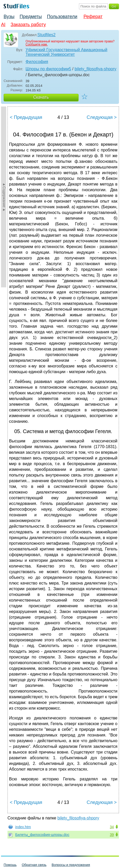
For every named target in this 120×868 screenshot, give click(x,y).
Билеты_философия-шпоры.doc (42, 835)
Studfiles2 (46, 35)
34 (112, 827)
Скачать (41, 97)
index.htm (23, 827)
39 (112, 835)
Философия (37, 62)
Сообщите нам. (37, 44)
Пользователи (62, 17)
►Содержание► (4, 197)
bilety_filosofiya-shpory (95, 69)
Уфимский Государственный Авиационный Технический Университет (66, 52)
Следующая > (102, 117)
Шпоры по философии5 (48, 69)
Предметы (31, 17)
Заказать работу (28, 25)
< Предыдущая (26, 117)
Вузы (9, 17)
